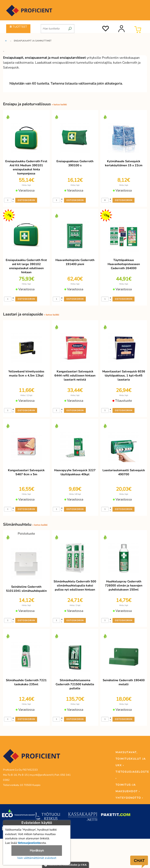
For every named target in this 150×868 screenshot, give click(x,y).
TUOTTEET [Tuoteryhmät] (18, 27)
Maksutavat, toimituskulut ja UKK (66, 865)
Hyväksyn (37, 851)
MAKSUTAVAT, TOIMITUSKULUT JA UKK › (131, 759)
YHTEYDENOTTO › (129, 798)
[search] (70, 27)
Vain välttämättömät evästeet (37, 858)
